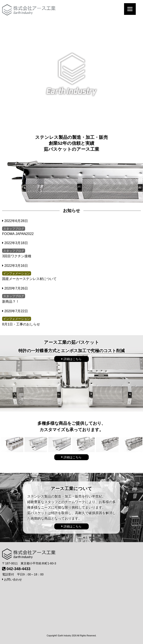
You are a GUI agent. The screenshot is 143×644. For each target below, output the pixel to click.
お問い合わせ (12, 579)
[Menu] (130, 9)
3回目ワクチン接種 (17, 256)
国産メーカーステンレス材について (29, 279)
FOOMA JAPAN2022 (18, 234)
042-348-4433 (19, 569)
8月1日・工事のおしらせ (21, 324)
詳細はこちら (71, 359)
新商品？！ (11, 302)
